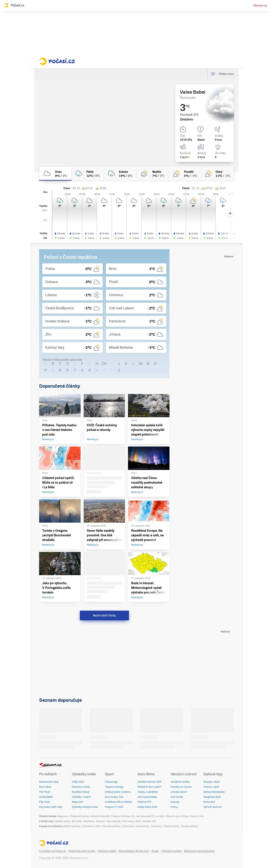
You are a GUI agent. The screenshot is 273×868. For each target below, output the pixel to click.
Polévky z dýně (211, 787)
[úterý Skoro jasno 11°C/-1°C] (218, 173)
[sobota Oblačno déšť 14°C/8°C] (120, 173)
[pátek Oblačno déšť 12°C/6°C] (88, 173)
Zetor (138, 821)
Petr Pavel (45, 792)
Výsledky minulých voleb (85, 807)
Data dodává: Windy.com (134, 851)
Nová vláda (45, 787)
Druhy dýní (209, 802)
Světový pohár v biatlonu (118, 792)
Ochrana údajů (107, 851)
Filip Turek (45, 802)
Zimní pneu (128, 826)
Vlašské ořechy (62, 821)
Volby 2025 (78, 782)
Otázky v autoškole (148, 792)
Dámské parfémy (111, 826)
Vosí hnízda (177, 797)
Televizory (156, 826)
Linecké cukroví (179, 792)
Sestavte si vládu (81, 787)
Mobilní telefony (72, 826)
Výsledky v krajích (81, 797)
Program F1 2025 (114, 807)
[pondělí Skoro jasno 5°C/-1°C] (185, 173)
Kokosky (175, 802)
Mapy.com (63, 816)
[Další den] (230, 213)
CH (104, 364)
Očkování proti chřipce (177, 816)
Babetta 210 (149, 821)
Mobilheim (89, 821)
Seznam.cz (260, 5)
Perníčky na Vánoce (181, 787)
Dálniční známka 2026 (150, 782)
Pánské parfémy (189, 826)
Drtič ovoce (128, 821)
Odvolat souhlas (172, 851)
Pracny (174, 807)
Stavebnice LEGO (91, 826)
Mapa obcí (77, 802)
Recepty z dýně (211, 782)
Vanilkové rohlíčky (180, 782)
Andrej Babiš (46, 797)
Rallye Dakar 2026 (147, 807)
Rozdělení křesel (81, 792)
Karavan (100, 821)
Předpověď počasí (79, 816)
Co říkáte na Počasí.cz (53, 851)
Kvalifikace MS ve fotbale (118, 802)
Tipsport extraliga (114, 787)
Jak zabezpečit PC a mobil (150, 816)
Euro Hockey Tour (114, 797)
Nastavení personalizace (199, 851)
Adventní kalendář (100, 816)
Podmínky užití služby (82, 851)
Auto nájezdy (113, 821)
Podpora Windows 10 (123, 816)
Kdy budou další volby (51, 807)
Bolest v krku (197, 816)
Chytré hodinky (171, 826)
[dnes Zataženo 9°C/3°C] (55, 173)
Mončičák (77, 821)
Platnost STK (145, 802)
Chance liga (111, 782)
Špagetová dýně (212, 797)
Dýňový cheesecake (214, 792)
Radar (155, 851)
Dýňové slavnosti (212, 807)
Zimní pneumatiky (147, 797)
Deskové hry (143, 826)
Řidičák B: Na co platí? (150, 787)
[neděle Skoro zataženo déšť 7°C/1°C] (153, 173)
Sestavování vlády (49, 782)
